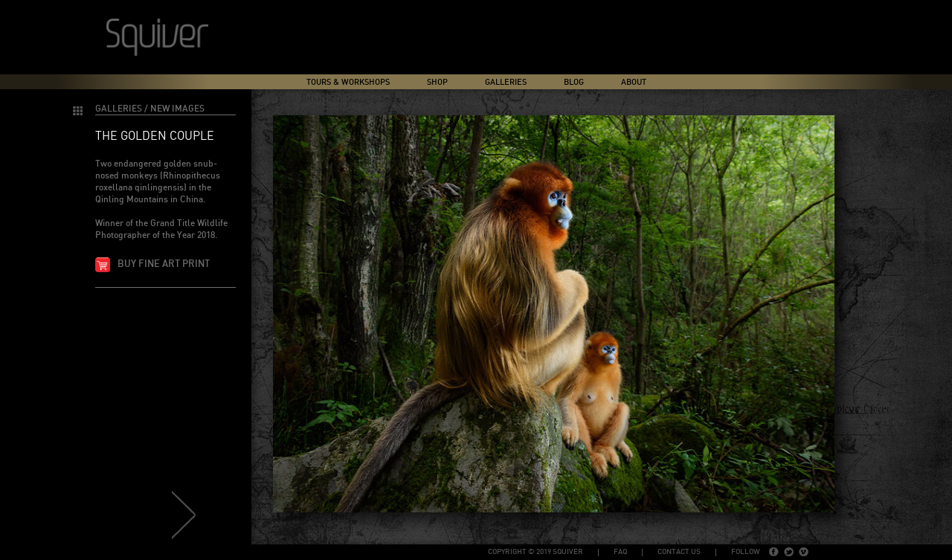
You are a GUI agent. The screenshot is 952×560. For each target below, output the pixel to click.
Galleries (506, 82)
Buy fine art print (164, 264)
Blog (574, 82)
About (634, 82)
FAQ (620, 552)
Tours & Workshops (348, 82)
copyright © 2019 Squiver (535, 552)
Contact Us (679, 552)
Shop (437, 82)
